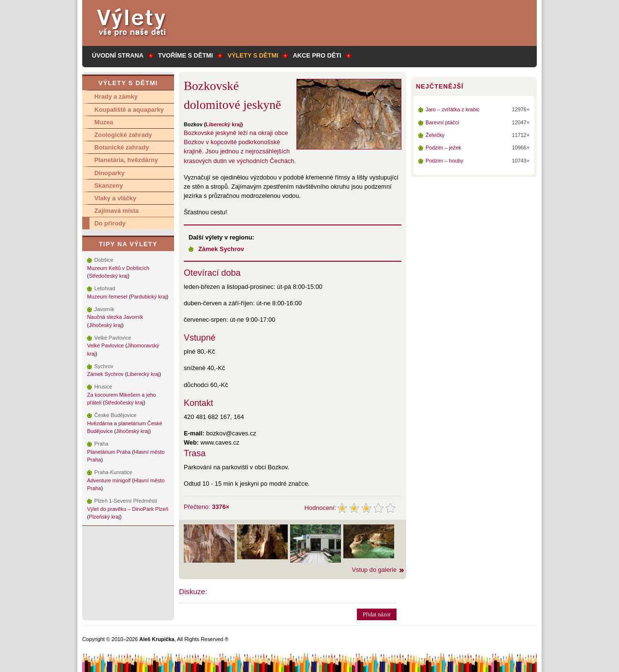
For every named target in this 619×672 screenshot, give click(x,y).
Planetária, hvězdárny (126, 160)
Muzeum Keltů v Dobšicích (118, 268)
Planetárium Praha (109, 452)
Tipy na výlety (128, 244)
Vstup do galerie (374, 570)
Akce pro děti (317, 55)
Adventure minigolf (109, 480)
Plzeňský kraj (104, 517)
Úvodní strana (118, 55)
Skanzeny (109, 186)
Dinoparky (110, 173)
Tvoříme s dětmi (186, 55)
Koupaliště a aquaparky (129, 110)
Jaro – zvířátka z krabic (453, 109)
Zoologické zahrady (123, 135)
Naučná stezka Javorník (115, 317)
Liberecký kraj (223, 124)
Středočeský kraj (108, 276)
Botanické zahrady (122, 147)
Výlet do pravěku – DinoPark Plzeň (128, 509)
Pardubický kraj (148, 297)
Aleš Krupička (157, 639)
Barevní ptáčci (442, 122)
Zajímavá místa (117, 211)
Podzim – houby (444, 161)
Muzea (104, 122)
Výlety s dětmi (253, 55)
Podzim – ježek (443, 148)
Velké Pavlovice (105, 345)
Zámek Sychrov (221, 249)
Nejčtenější (440, 86)
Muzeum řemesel (107, 297)
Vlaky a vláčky (115, 198)
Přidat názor (377, 614)
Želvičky (435, 135)
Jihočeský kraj (105, 325)
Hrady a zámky (116, 97)
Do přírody (110, 223)
